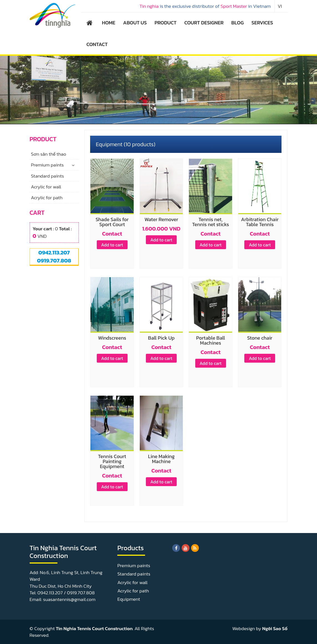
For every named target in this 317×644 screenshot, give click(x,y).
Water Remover (161, 219)
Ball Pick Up (161, 338)
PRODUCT (165, 23)
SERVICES (262, 23)
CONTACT (97, 44)
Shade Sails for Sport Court (112, 222)
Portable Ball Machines (211, 340)
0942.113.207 (54, 252)
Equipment (129, 599)
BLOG (238, 23)
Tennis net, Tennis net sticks (211, 222)
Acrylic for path (47, 198)
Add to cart (112, 245)
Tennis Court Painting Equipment (112, 461)
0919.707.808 (54, 261)
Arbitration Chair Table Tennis (260, 222)
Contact (112, 234)
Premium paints (47, 165)
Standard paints (48, 176)
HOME (109, 23)
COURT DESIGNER (204, 23)
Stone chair (260, 338)
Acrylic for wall (46, 187)
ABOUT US (135, 23)
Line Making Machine (161, 459)
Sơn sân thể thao (49, 154)
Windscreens (112, 338)
